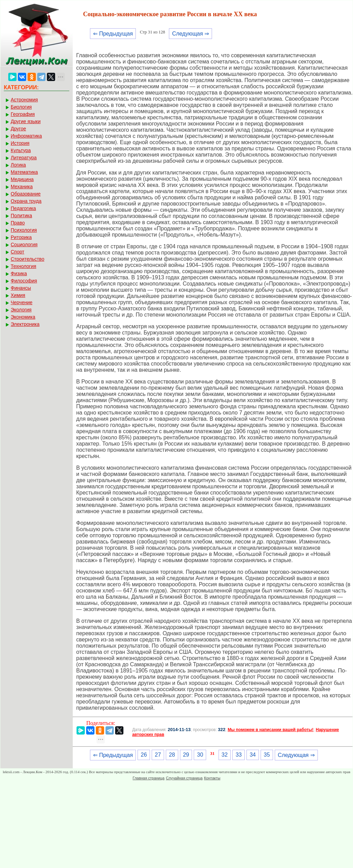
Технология (23, 266)
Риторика (21, 237)
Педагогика (23, 208)
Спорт (17, 252)
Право (18, 223)
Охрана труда (26, 201)
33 (239, 755)
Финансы (21, 288)
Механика (22, 187)
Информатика (26, 136)
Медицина (22, 179)
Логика (18, 165)
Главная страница (149, 778)
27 (158, 755)
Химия (18, 295)
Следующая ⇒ (190, 34)
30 (200, 755)
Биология (21, 107)
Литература (24, 158)
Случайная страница (184, 778)
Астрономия (24, 100)
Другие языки (26, 121)
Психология (24, 230)
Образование (26, 194)
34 (253, 755)
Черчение (22, 302)
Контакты (212, 778)
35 (267, 755)
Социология (24, 245)
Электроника (25, 324)
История (20, 143)
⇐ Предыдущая (113, 34)
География (23, 114)
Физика (19, 273)
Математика (24, 172)
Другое (18, 129)
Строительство (27, 259)
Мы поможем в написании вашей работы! (270, 730)
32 (225, 755)
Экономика (23, 317)
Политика (21, 216)
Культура (21, 150)
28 (172, 755)
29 (186, 755)
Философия (24, 281)
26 (144, 755)
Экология (21, 310)
